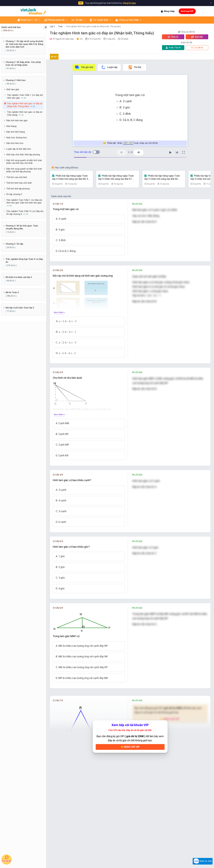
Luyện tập (109, 67)
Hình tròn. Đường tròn (17, 138)
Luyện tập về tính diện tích (19, 149)
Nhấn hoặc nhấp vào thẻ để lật (130, 143)
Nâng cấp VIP (130, 747)
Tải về (173, 48)
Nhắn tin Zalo (203, 861)
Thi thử (135, 67)
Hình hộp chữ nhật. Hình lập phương (23, 155)
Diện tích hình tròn (15, 143)
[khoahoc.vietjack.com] (33, 11)
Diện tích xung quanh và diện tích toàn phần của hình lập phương (24, 170)
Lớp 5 (52, 26)
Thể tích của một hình (17, 177)
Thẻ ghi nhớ (84, 67)
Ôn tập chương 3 (14, 194)
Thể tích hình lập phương (18, 189)
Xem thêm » (59, 312)
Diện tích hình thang (16, 132)
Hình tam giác (13, 89)
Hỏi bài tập (6, 859)
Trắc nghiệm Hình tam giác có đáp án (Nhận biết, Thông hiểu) (93, 26)
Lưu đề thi (197, 48)
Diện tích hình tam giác (17, 120)
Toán (60, 26)
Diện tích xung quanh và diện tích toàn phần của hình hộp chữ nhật (24, 162)
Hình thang (11, 126)
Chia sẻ (173, 37)
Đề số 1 (54, 57)
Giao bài (197, 37)
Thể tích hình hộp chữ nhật (19, 183)
